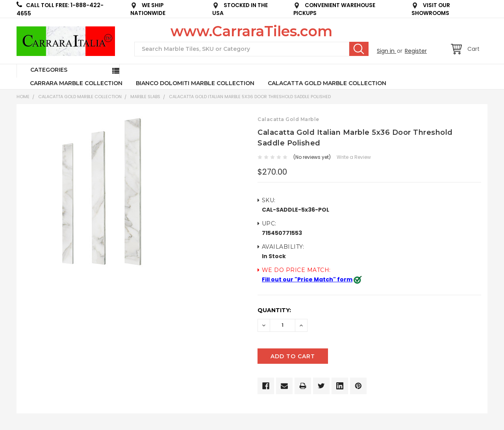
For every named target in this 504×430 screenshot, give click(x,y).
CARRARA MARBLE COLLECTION (76, 83)
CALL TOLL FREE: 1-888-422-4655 (60, 9)
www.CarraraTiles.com (251, 31)
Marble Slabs (145, 97)
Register (416, 51)
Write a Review (354, 157)
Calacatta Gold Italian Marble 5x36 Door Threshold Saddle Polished (250, 97)
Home (23, 97)
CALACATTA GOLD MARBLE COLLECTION (327, 83)
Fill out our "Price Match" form (307, 279)
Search (359, 49)
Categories (49, 70)
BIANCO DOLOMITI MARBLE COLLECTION (195, 83)
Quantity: (274, 310)
